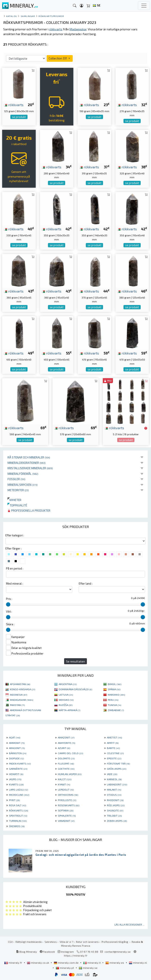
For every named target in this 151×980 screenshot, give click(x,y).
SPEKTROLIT (18, 816)
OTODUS (114, 795)
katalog (12, 16)
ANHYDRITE (66, 743)
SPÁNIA (114, 689)
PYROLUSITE (67, 800)
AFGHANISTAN (20, 684)
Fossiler (16, 479)
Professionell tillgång (115, 942)
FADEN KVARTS (20, 763)
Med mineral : (15, 584)
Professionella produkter (29, 510)
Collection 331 (60, 58)
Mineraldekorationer (27, 463)
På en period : (15, 568)
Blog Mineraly (27, 952)
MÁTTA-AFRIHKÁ (69, 710)
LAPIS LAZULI (18, 790)
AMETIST (114, 737)
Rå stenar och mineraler (29, 457)
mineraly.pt (65, 968)
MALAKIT (114, 790)
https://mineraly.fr (76, 955)
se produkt (19, 117)
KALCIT (65, 779)
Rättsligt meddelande (29, 942)
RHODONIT (115, 800)
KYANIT (64, 784)
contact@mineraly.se (118, 952)
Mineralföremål (23, 474)
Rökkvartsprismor (51, 16)
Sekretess (51, 942)
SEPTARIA (66, 810)
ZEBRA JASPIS (117, 821)
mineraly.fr (14, 963)
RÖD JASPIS (116, 805)
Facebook (47, 952)
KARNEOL (114, 779)
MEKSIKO (66, 700)
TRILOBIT (114, 816)
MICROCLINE (19, 795)
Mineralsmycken (23, 485)
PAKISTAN (17, 705)
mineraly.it (92, 963)
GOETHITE (66, 769)
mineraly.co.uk (38, 963)
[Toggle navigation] (144, 6)
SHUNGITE (115, 810)
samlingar (28, 16)
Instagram (66, 952)
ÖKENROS (17, 826)
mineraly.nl (138, 963)
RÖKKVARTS (18, 810)
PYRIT (14, 800)
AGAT (15, 737)
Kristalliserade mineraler (30, 468)
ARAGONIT (17, 748)
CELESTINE (115, 753)
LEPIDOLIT (66, 790)
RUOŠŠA (66, 705)
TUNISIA (114, 705)
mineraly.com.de (66, 963)
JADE (112, 774)
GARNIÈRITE (18, 769)
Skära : (10, 624)
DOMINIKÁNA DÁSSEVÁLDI (75, 689)
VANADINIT (66, 821)
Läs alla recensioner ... (129, 924)
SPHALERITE (67, 816)
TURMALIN (18, 821)
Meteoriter (18, 490)
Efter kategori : (15, 535)
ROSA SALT (18, 805)
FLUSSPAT (66, 763)
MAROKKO (116, 695)
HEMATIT (16, 774)
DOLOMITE (66, 758)
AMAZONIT (66, 737)
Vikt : (9, 612)
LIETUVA (66, 695)
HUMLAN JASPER (70, 774)
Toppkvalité (17, 505)
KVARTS (16, 784)
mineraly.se (88, 968)
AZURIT (64, 748)
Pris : (9, 599)
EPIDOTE (114, 758)
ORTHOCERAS (68, 795)
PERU (113, 700)
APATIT (113, 743)
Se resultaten (75, 661)
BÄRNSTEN (18, 753)
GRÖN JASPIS (117, 769)
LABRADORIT (117, 784)
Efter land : (86, 584)
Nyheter (14, 500)
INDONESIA (18, 695)
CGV (10, 942)
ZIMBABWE (116, 710)
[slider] (8, 604)
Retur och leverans (87, 942)
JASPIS (15, 779)
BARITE (113, 748)
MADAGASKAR (22, 700)
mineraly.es (115, 963)
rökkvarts (14, 105)
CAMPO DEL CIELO (70, 753)
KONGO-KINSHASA (22, 689)
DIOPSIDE (16, 758)
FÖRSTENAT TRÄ (118, 763)
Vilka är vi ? (66, 942)
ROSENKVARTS (69, 805)
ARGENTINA (68, 684)
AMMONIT (17, 743)
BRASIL (115, 684)
